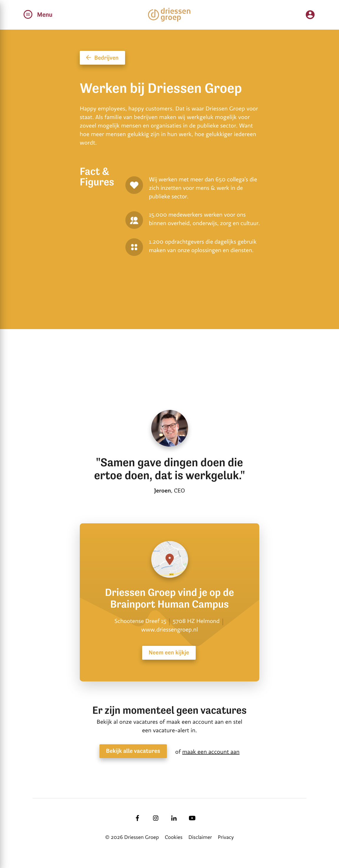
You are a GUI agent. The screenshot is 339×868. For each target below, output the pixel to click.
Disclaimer (200, 837)
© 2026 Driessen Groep (132, 837)
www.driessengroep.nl (170, 630)
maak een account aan (211, 752)
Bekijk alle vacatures (133, 751)
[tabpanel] (171, 329)
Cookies (174, 837)
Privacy (226, 837)
